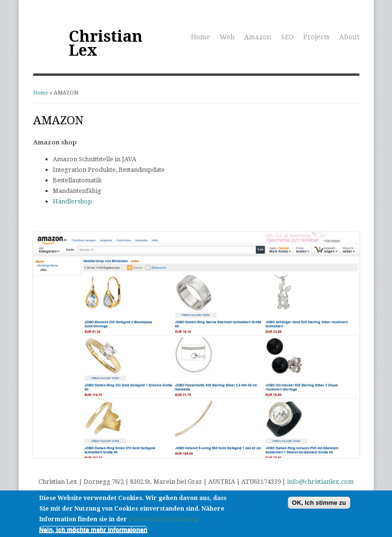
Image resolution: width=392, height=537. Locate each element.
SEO (287, 37)
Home (201, 37)
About (349, 37)
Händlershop (72, 201)
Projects (316, 37)
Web (227, 37)
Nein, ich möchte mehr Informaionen (93, 531)
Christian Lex (106, 43)
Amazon (258, 37)
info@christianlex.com (320, 482)
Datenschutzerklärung (163, 520)
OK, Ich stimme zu (319, 503)
